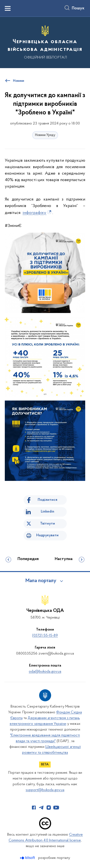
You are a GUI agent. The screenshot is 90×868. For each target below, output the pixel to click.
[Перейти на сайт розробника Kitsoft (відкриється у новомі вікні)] (28, 858)
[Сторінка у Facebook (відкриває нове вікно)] (34, 808)
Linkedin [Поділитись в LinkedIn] (48, 512)
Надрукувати (47, 535)
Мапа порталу (41, 581)
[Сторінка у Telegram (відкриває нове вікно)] (41, 808)
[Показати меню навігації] (8, 8)
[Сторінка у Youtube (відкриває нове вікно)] (56, 808)
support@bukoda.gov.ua (45, 790)
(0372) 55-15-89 (45, 636)
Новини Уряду (45, 135)
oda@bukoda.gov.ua (45, 672)
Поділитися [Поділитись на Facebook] (48, 500)
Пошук (78, 8)
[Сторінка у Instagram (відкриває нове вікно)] (49, 808)
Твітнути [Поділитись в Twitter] (48, 524)
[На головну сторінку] (45, 42)
